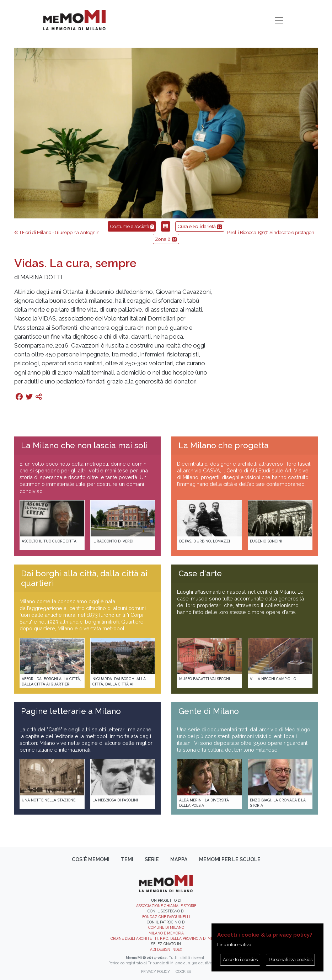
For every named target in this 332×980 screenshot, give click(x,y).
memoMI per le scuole (230, 859)
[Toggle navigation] (279, 20)
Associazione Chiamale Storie (166, 906)
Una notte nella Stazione (49, 800)
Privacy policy (156, 971)
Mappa (179, 859)
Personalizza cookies (291, 960)
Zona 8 (166, 239)
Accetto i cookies (240, 960)
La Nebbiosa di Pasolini (115, 800)
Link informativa (234, 945)
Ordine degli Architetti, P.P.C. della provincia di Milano (166, 938)
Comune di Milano (166, 927)
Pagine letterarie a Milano (71, 711)
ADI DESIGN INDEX (166, 949)
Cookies (183, 971)
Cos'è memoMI (91, 859)
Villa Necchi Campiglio (273, 679)
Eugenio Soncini (266, 541)
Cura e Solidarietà (200, 226)
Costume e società (132, 226)
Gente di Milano (209, 711)
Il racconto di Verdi (113, 541)
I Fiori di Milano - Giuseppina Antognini (57, 232)
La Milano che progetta (224, 445)
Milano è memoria (166, 933)
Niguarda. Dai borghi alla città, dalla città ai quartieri (119, 684)
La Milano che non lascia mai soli (84, 445)
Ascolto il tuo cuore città (49, 541)
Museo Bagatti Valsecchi (205, 679)
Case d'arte (200, 573)
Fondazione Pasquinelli (166, 917)
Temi (127, 859)
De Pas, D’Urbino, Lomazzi (205, 541)
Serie (152, 859)
